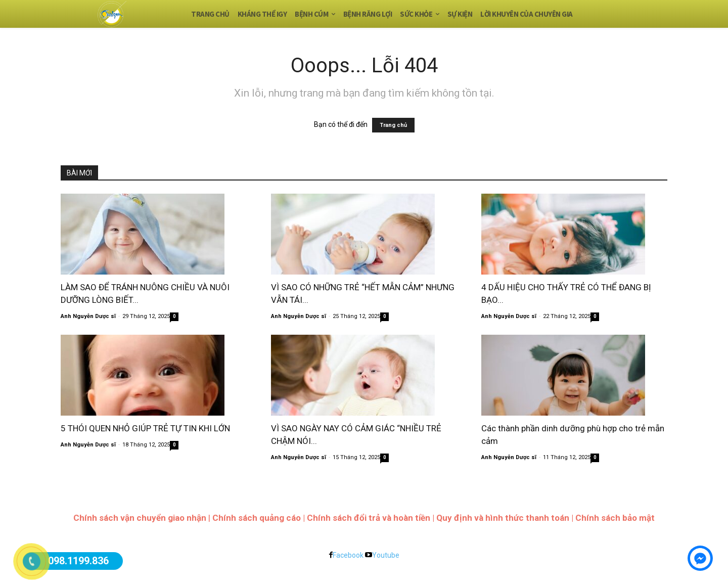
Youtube (386, 555)
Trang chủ (393, 125)
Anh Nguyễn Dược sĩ (88, 316)
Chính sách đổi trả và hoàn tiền (369, 518)
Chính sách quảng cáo (257, 518)
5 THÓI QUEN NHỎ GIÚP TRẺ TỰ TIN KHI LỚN (145, 428)
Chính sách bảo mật (615, 518)
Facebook (348, 555)
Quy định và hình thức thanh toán (503, 518)
